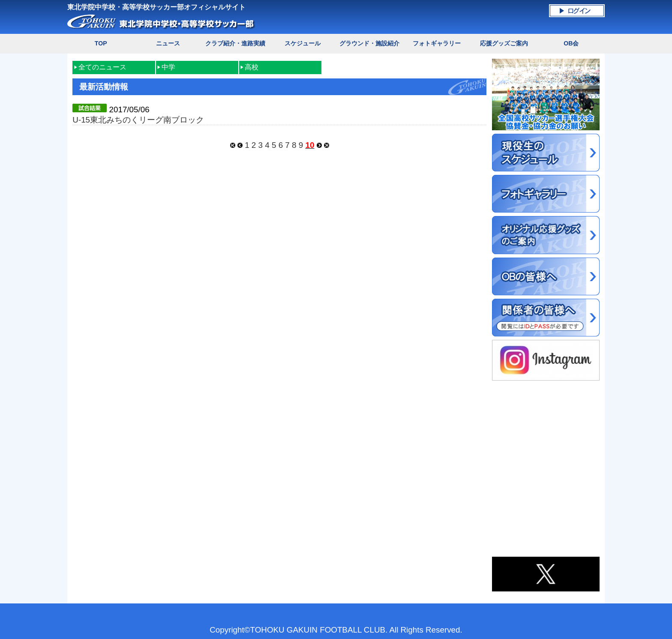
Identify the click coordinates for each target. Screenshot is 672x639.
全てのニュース (102, 67)
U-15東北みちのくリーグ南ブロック (138, 120)
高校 (252, 67)
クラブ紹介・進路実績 (235, 43)
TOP (101, 43)
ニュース (168, 43)
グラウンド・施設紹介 (369, 43)
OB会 (571, 43)
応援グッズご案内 (504, 43)
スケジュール (303, 43)
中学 (168, 67)
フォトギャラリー (437, 43)
